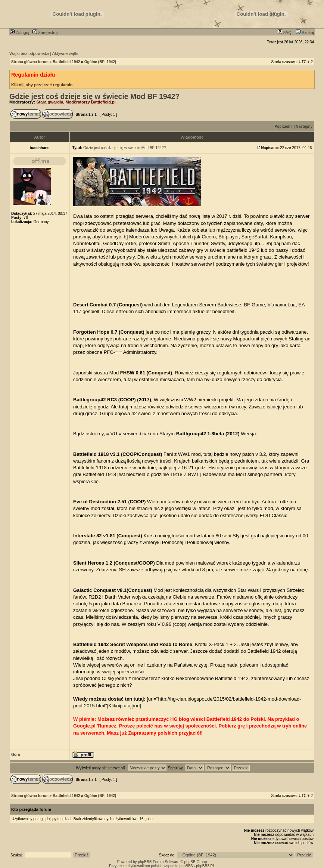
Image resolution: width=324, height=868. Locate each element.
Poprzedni (284, 126)
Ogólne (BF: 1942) (100, 62)
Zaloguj (20, 33)
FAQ (285, 33)
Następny (304, 126)
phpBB (143, 862)
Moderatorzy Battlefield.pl (90, 102)
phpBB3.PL (205, 866)
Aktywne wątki (65, 53)
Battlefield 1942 (66, 62)
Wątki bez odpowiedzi (29, 53)
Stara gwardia (50, 102)
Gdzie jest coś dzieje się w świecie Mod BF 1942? (94, 96)
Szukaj (305, 33)
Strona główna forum (30, 62)
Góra (15, 755)
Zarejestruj (45, 33)
